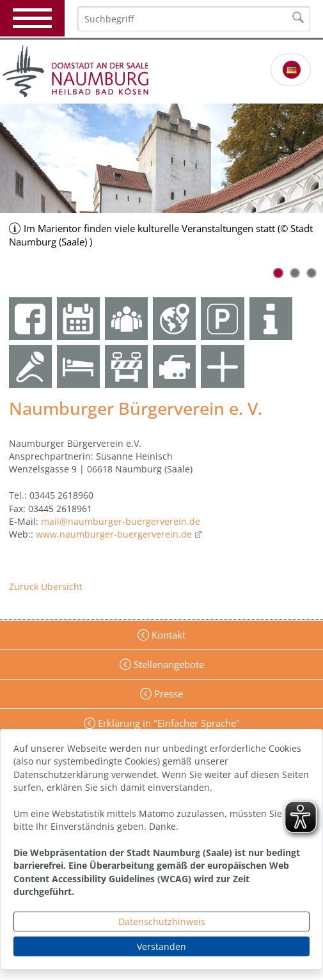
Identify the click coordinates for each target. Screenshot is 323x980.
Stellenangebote (168, 664)
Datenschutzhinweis (162, 922)
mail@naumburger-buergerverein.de (121, 521)
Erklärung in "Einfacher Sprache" (168, 723)
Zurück (24, 587)
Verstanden (161, 946)
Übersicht (62, 587)
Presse (167, 694)
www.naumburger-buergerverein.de (114, 534)
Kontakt (167, 635)
